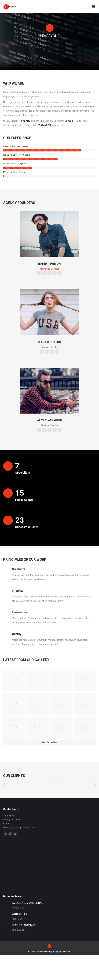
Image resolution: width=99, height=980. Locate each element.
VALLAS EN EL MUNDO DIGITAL (27, 925)
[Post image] (6, 926)
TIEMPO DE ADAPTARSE (24, 947)
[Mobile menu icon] (94, 7)
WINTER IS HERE (20, 936)
